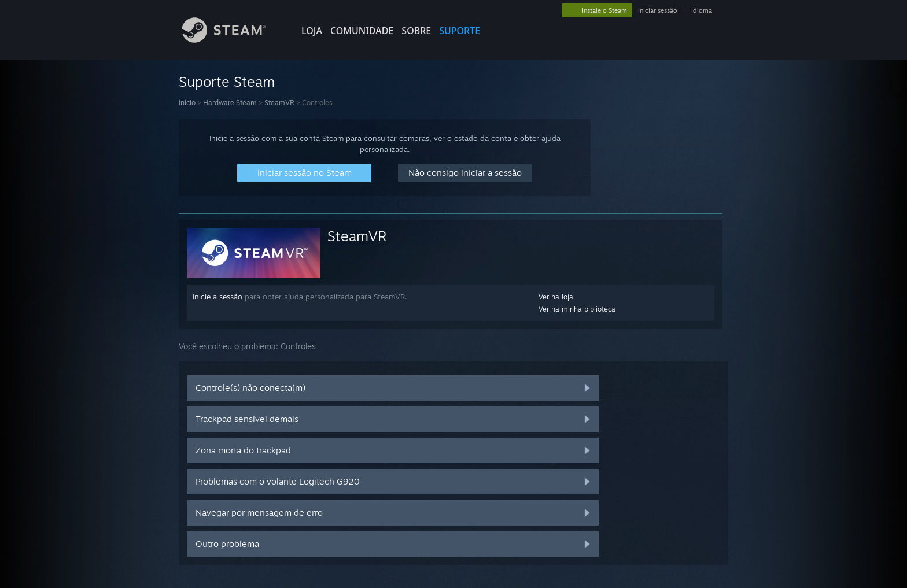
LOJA (312, 31)
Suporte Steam (227, 82)
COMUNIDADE (362, 31)
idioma (702, 10)
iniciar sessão (658, 10)
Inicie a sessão (217, 297)
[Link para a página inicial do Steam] (233, 40)
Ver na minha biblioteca (577, 309)
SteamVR (279, 103)
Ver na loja (556, 297)
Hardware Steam (230, 103)
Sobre (416, 31)
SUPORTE (460, 31)
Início (187, 103)
